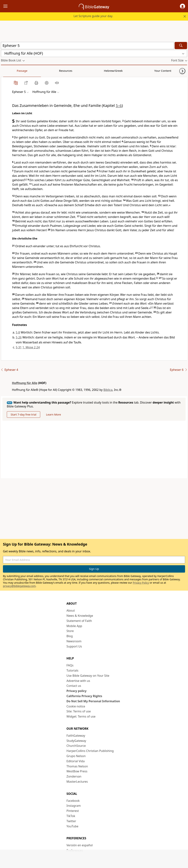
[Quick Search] (87, 46)
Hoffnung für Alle (25, 383)
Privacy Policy (141, 583)
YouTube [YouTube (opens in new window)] (72, 826)
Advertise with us (78, 681)
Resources (27, 71)
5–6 (119, 105)
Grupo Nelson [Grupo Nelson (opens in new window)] (76, 756)
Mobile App (74, 626)
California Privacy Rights (84, 696)
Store (70, 631)
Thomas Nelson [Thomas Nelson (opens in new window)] (77, 766)
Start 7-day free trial (23, 414)
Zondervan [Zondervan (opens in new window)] (74, 776)
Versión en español (80, 845)
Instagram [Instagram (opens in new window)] (74, 806)
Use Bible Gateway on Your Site (88, 676)
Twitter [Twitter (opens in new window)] (71, 821)
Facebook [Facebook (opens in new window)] (73, 801)
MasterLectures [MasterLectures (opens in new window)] (77, 782)
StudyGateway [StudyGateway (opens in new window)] (76, 741)
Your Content (73, 71)
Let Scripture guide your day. (93, 16)
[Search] (181, 46)
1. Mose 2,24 (31, 347)
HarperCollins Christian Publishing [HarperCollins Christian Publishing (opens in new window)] (90, 751)
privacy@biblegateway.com (19, 586)
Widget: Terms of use (81, 716)
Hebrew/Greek (49, 71)
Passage (9, 71)
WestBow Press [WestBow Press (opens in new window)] (77, 771)
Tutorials (72, 670)
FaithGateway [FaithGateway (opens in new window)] (76, 736)
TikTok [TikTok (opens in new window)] (71, 816)
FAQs (70, 665)
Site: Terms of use (79, 711)
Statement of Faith (79, 621)
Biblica (108, 390)
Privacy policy (76, 691)
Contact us (74, 686)
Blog (70, 636)
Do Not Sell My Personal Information (93, 701)
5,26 (19, 337)
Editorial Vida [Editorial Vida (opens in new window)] (76, 761)
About (71, 610)
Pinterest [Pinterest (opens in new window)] (73, 811)
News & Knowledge (80, 616)
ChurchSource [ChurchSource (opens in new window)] (76, 746)
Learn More (54, 414)
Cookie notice (76, 706)
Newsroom (74, 641)
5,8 (18, 332)
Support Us (74, 646)
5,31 (19, 347)
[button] (182, 6)
